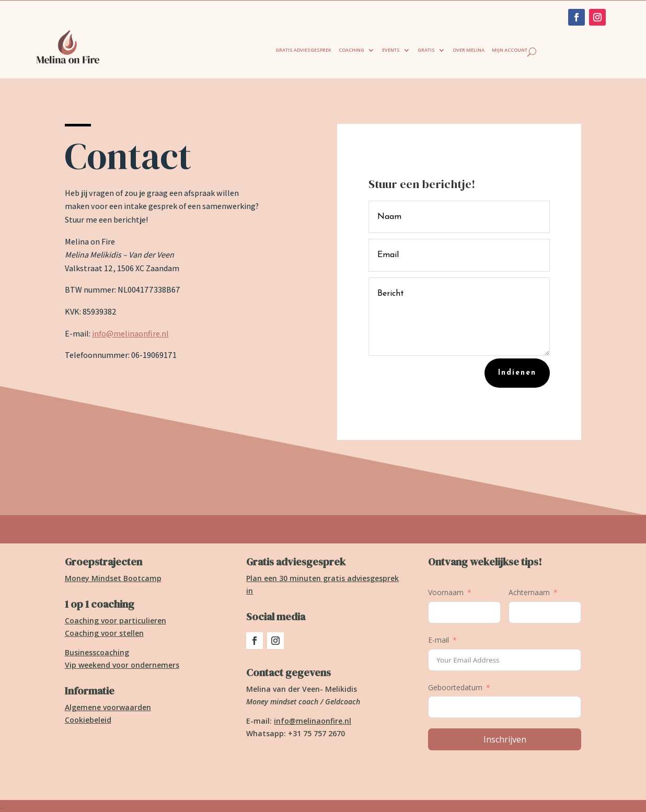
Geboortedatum (455, 687)
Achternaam (529, 592)
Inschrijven (505, 739)
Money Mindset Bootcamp (113, 578)
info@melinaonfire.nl (130, 334)
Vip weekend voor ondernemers (122, 665)
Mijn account (510, 50)
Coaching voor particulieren (116, 620)
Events (391, 50)
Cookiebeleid (88, 720)
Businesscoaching (97, 652)
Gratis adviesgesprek (303, 50)
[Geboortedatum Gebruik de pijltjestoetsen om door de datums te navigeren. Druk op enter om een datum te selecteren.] (505, 707)
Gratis (426, 50)
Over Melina (469, 50)
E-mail (439, 640)
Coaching (351, 50)
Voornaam (446, 592)
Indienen (517, 373)
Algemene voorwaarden (108, 707)
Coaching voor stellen (104, 633)
